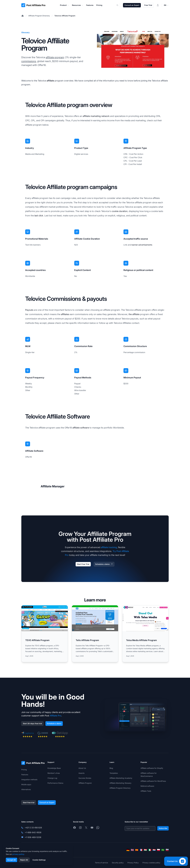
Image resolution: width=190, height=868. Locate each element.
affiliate (50, 81)
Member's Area (54, 773)
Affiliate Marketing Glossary (120, 783)
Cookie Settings (39, 860)
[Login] (158, 5)
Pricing (24, 770)
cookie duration (120, 211)
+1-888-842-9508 (33, 832)
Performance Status (55, 783)
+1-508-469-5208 (33, 837)
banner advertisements (142, 245)
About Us (82, 768)
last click (39, 216)
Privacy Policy (133, 863)
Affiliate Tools (146, 791)
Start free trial (29, 802)
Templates (114, 773)
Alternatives (26, 789)
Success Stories (85, 778)
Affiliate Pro (56, 716)
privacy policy (18, 854)
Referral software (147, 786)
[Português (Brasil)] (163, 850)
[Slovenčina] (167, 850)
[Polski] (158, 850)
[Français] (141, 850)
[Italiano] (150, 850)
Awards (81, 773)
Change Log (52, 778)
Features (25, 775)
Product (65, 5)
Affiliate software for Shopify (152, 768)
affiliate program (55, 57)
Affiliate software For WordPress (153, 781)
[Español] (137, 850)
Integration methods (29, 779)
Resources (78, 5)
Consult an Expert (132, 5)
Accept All (12, 860)
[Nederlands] (154, 850)
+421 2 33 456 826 (33, 828)
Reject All (24, 860)
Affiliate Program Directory (39, 16)
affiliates (65, 314)
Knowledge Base (54, 768)
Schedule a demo (104, 564)
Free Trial (148, 5)
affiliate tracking (109, 547)
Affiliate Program (85, 783)
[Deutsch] (128, 850)
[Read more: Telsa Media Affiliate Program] (145, 634)
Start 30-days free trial (32, 723)
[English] (132, 850)
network (105, 116)
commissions (29, 61)
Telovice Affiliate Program (65, 16)
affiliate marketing (92, 116)
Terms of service (101, 863)
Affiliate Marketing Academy (121, 778)
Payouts (29, 310)
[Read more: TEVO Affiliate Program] (45, 634)
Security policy (118, 863)
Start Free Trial (83, 564)
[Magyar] (145, 850)
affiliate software (81, 428)
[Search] (119, 5)
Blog (111, 768)
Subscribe (163, 828)
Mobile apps (26, 784)
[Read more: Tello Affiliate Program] (95, 634)
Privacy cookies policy (151, 863)
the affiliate (134, 314)
